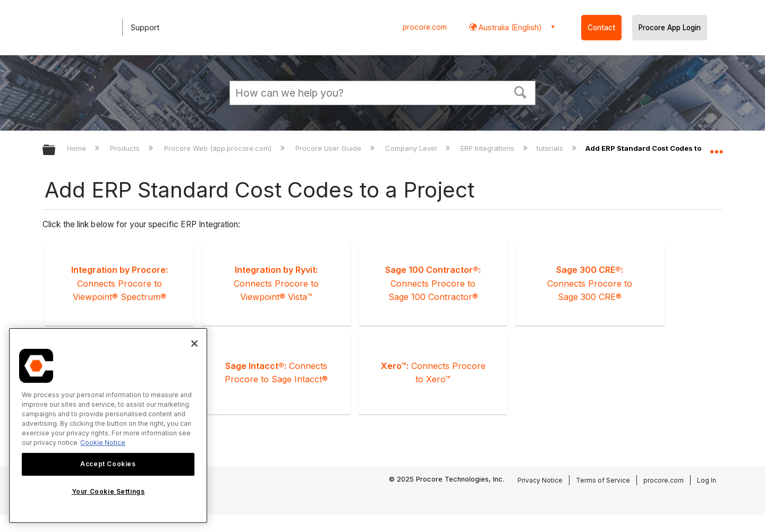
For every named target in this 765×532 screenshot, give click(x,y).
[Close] (194, 344)
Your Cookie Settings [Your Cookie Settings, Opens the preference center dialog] (108, 491)
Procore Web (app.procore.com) (219, 148)
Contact (601, 28)
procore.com (425, 27)
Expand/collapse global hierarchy (56, 151)
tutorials (551, 148)
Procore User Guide (329, 148)
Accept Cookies (108, 464)
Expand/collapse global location (716, 147)
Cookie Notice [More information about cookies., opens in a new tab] (103, 443)
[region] (108, 426)
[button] (521, 91)
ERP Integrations (488, 148)
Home (78, 148)
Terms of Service (603, 480)
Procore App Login (670, 28)
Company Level (412, 148)
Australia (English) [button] (509, 27)
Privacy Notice (540, 480)
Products (126, 148)
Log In (707, 480)
